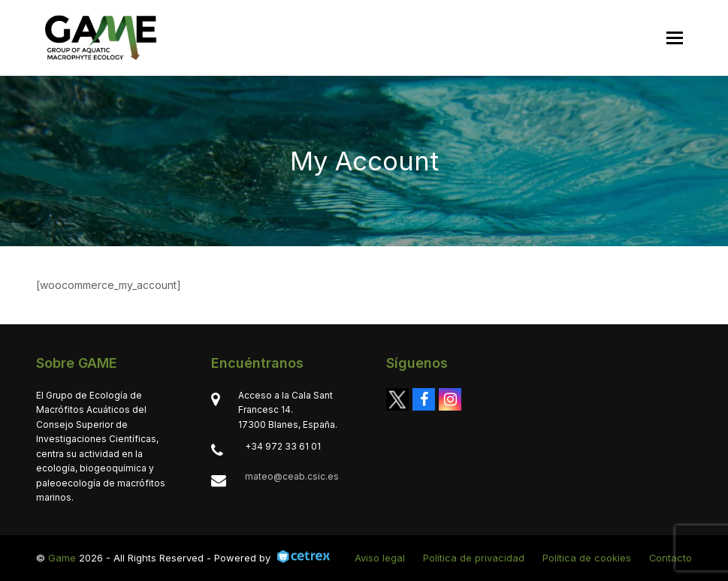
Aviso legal (380, 558)
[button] (675, 38)
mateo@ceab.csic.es (292, 476)
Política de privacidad (474, 558)
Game (62, 558)
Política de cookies (587, 558)
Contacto (671, 558)
